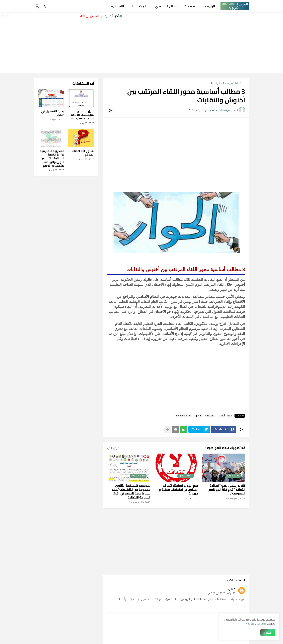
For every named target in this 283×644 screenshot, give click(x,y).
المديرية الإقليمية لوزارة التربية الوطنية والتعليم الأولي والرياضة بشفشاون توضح (52, 158)
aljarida (198, 416)
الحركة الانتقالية (122, 6)
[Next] (2, 16)
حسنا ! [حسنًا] (268, 633)
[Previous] (7, 16)
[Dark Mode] (45, 6)
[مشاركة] (110, 110)
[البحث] (37, 6)
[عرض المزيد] (167, 429)
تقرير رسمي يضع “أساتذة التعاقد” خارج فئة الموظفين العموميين (226, 490)
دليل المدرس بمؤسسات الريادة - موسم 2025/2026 (82, 115)
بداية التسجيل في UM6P (89, 16)
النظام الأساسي (215, 84)
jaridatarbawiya (183, 416)
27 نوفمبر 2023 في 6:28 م (222, 593)
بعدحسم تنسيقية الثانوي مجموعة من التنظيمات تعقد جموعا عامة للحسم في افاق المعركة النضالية (131, 491)
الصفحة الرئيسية (236, 84)
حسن (232, 589)
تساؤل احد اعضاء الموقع (83, 153)
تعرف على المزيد (257, 624)
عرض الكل (113, 448)
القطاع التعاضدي (167, 6)
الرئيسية (209, 6)
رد (244, 605)
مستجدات (191, 6)
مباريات (144, 6)
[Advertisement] (203, 43)
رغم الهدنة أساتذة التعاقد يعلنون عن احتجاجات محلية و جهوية (178, 490)
